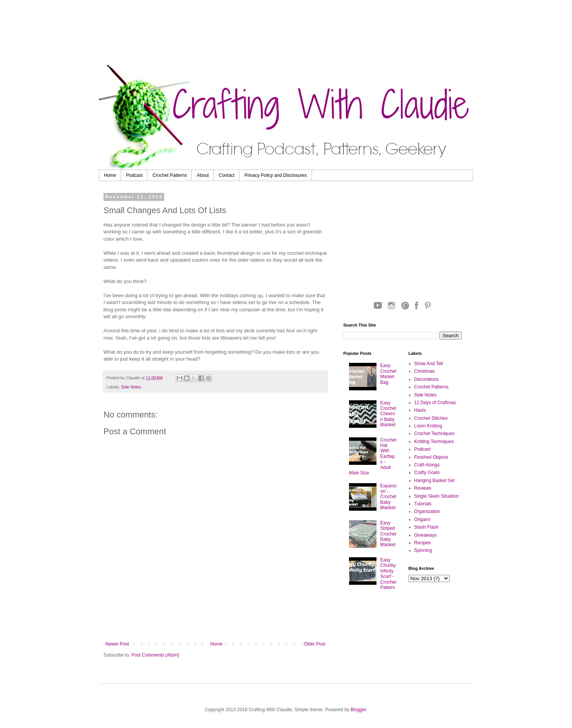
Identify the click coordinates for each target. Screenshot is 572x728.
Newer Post (117, 644)
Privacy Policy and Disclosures (275, 175)
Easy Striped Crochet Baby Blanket (388, 534)
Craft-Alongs (427, 465)
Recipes (423, 543)
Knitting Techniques (434, 442)
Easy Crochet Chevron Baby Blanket (388, 414)
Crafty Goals (427, 472)
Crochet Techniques (435, 434)
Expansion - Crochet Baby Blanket (389, 497)
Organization (427, 511)
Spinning (423, 550)
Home (110, 175)
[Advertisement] (296, 32)
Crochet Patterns (170, 175)
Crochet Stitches (431, 418)
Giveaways (426, 535)
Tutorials (423, 504)
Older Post (314, 644)
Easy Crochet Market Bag (388, 374)
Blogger (358, 710)
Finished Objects (431, 457)
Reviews (423, 488)
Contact (227, 175)
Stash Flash (426, 527)
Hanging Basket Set (435, 480)
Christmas (425, 371)
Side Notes (131, 387)
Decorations (427, 379)
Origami (422, 519)
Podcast (134, 175)
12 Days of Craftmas (435, 403)
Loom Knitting (428, 426)
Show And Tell (429, 364)
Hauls (420, 410)
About (203, 175)
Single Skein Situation (437, 496)
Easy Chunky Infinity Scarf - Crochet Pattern (388, 574)
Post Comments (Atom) (155, 655)
